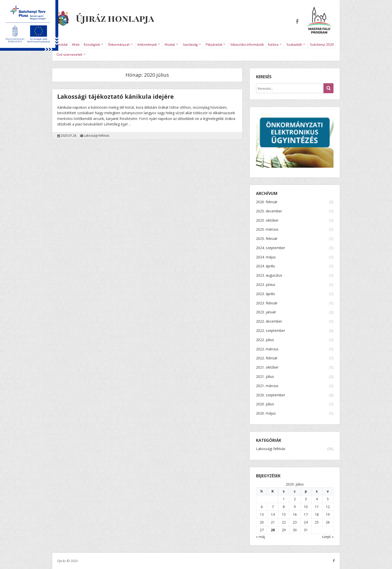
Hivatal (170, 44)
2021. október (267, 367)
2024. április (265, 266)
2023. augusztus (269, 276)
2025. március (267, 230)
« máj (260, 537)
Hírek (76, 44)
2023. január (266, 312)
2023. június (266, 285)
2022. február (267, 358)
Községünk (92, 44)
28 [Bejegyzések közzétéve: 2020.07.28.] (273, 530)
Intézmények (147, 44)
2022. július (265, 340)
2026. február (267, 202)
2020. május (266, 413)
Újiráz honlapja (115, 18)
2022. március (267, 349)
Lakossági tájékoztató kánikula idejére (115, 96)
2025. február (267, 239)
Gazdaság (190, 44)
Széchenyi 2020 (322, 44)
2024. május (266, 257)
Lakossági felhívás (96, 136)
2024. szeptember (270, 248)
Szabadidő (294, 44)
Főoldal (62, 44)
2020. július (265, 404)
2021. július (265, 377)
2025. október (267, 221)
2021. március (267, 386)
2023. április (265, 294)
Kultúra (273, 44)
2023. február (267, 303)
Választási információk (247, 44)
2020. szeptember (270, 395)
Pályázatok (214, 44)
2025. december (269, 211)
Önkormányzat (119, 44)
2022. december (269, 321)
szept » (328, 537)
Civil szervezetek (69, 54)
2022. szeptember (270, 331)
